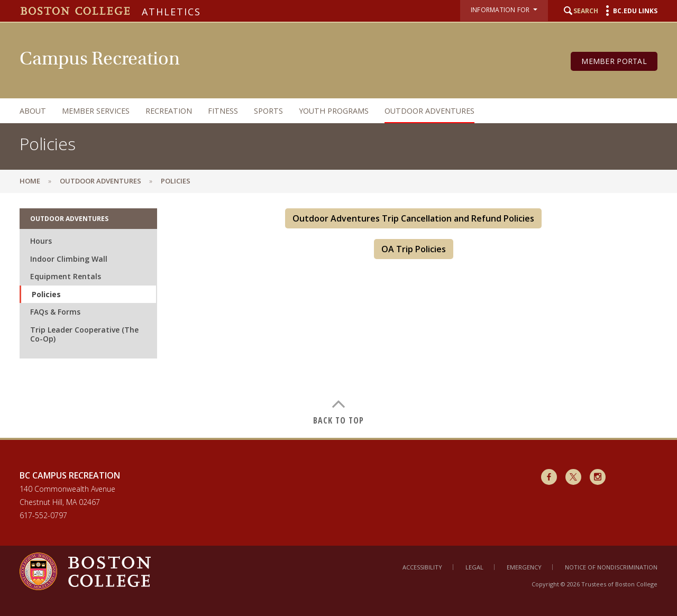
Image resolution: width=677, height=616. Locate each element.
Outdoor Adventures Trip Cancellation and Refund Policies (413, 218)
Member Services (96, 111)
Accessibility (422, 567)
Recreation (169, 111)
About (33, 111)
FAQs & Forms (55, 312)
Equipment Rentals (66, 276)
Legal (474, 567)
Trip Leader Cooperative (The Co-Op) (84, 334)
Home (30, 181)
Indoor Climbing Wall (69, 259)
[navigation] (328, 111)
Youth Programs (334, 111)
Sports (268, 111)
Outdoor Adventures (429, 111)
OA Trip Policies (414, 249)
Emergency (524, 567)
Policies (46, 294)
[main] (338, 315)
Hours (41, 241)
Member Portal (614, 61)
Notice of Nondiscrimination (611, 567)
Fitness (223, 111)
